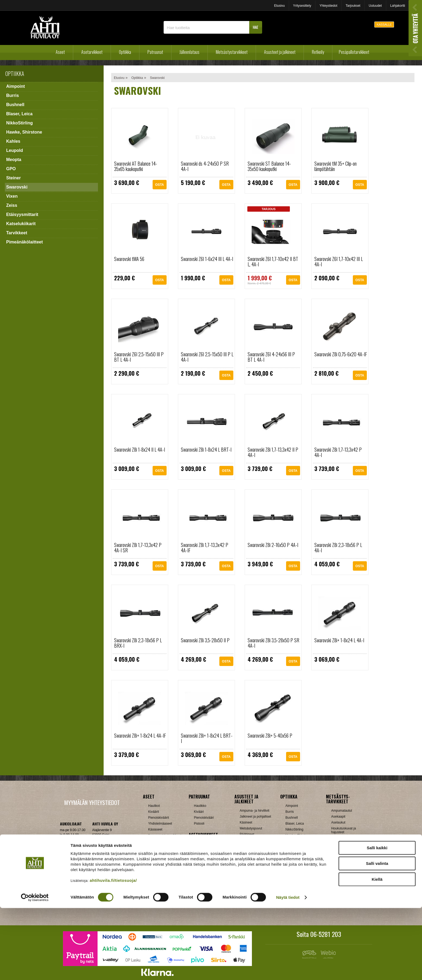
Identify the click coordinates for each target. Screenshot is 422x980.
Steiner (13, 178)
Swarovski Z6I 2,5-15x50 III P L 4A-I (207, 357)
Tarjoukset (353, 6)
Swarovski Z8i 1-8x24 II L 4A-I (140, 449)
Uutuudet (375, 6)
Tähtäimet (201, 880)
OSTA (160, 185)
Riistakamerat (341, 885)
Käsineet (246, 822)
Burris (13, 95)
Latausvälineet (159, 880)
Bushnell (15, 105)
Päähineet (247, 834)
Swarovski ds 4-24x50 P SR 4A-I (205, 166)
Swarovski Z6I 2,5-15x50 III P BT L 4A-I (139, 357)
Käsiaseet (155, 829)
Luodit (153, 885)
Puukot (336, 874)
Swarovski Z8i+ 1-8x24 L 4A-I (339, 640)
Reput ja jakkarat (252, 890)
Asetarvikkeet (92, 52)
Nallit (152, 903)
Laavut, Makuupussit (255, 873)
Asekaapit (338, 817)
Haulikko (200, 806)
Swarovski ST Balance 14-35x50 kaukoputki (269, 166)
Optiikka (125, 52)
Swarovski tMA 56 (129, 259)
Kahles (13, 141)
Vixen (12, 196)
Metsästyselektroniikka (348, 856)
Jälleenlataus (189, 52)
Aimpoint (15, 86)
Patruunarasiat (159, 891)
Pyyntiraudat (340, 880)
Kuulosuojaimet (342, 850)
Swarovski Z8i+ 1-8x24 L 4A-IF (140, 735)
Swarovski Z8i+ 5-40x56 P (270, 735)
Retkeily (318, 52)
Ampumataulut (342, 811)
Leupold (15, 150)
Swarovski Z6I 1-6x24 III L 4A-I (207, 259)
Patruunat (155, 52)
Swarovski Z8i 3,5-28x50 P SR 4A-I (273, 643)
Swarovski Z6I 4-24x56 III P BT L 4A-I (271, 357)
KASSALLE (384, 25)
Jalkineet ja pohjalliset (256, 817)
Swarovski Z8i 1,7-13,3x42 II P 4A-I (273, 452)
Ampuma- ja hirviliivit (255, 811)
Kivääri (199, 812)
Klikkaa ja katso (103, 857)
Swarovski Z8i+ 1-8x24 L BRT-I (207, 738)
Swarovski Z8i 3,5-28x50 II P (205, 640)
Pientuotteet (248, 884)
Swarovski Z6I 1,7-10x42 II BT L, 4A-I (273, 261)
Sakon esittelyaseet (162, 847)
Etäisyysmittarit (22, 215)
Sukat (244, 846)
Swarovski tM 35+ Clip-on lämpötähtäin (335, 166)
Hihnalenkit (202, 850)
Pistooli (199, 824)
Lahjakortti (398, 6)
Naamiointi (339, 862)
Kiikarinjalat (202, 856)
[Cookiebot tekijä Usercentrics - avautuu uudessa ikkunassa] (35, 969)
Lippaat (199, 862)
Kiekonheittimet (342, 844)
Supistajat (201, 874)
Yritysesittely (302, 6)
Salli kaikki (377, 920)
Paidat (244, 840)
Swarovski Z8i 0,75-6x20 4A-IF (341, 354)
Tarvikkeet (17, 233)
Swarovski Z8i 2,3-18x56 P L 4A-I (338, 547)
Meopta (14, 160)
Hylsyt (153, 874)
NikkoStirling (20, 123)
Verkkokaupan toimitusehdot (92, 873)
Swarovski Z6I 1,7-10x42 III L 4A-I (339, 261)
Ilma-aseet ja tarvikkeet (165, 835)
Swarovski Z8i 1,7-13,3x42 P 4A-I (338, 452)
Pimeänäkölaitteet (24, 242)
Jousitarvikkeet (342, 897)
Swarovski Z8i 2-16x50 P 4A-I (273, 545)
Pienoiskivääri (204, 818)
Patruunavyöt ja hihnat (347, 868)
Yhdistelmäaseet (160, 824)
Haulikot (154, 806)
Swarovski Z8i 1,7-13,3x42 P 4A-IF (205, 547)
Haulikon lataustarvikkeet (166, 897)
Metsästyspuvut (251, 828)
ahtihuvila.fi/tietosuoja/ (113, 952)
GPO (11, 169)
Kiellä (377, 951)
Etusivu (279, 6)
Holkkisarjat (157, 868)
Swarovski (17, 187)
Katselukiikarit (21, 224)
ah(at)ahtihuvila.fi (72, 857)
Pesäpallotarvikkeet (354, 52)
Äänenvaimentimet (207, 891)
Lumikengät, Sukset (254, 878)
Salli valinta (377, 935)
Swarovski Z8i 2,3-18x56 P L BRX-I (138, 643)
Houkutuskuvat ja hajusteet (344, 830)
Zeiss (12, 205)
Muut (198, 897)
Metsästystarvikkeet (232, 52)
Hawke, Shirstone (24, 132)
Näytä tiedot (288, 969)
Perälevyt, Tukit (205, 868)
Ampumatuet (203, 885)
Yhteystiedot (328, 6)
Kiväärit (154, 812)
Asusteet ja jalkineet (280, 52)
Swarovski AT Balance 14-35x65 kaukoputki (136, 166)
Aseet (60, 52)
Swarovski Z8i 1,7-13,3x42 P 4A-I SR (138, 547)
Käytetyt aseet (159, 841)
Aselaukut (338, 822)
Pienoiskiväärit (159, 818)
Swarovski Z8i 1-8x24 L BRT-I (206, 449)
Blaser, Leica (19, 114)
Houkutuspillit (341, 838)
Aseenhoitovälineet (208, 844)
